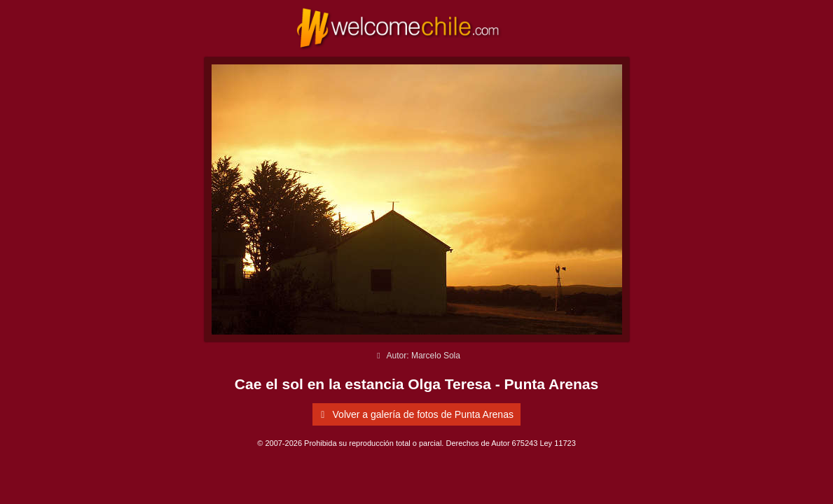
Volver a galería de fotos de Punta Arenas (415, 414)
